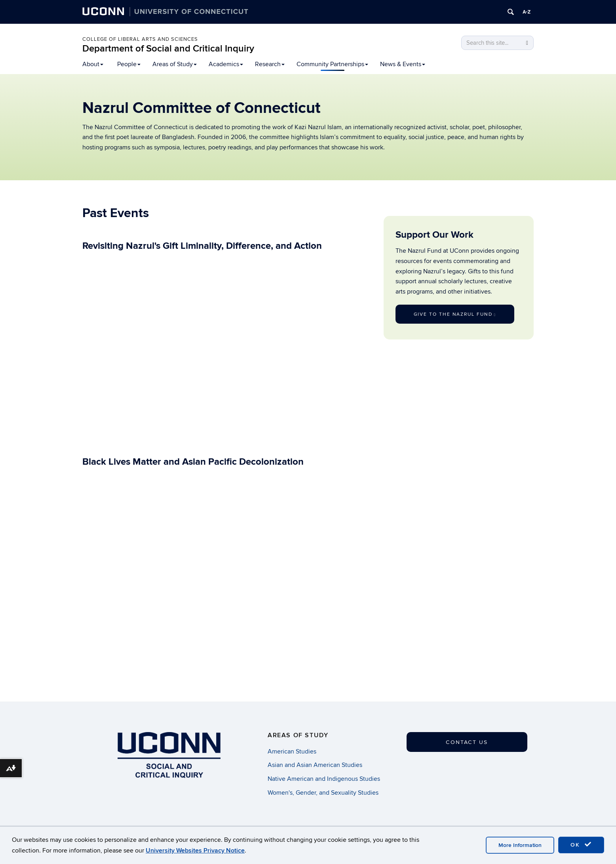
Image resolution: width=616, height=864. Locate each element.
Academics (226, 64)
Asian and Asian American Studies (315, 765)
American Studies (292, 751)
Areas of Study (175, 64)
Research (270, 64)
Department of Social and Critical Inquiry (168, 49)
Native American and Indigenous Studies (324, 779)
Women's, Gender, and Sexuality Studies (323, 793)
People (129, 64)
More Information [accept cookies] (520, 845)
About (93, 64)
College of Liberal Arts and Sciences (140, 39)
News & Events (403, 64)
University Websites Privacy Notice (195, 851)
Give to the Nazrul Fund (455, 314)
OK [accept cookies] (581, 845)
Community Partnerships (332, 64)
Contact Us (467, 742)
